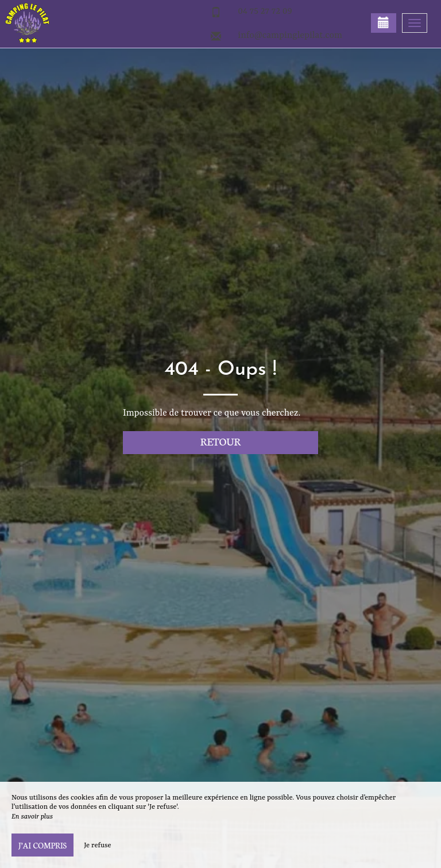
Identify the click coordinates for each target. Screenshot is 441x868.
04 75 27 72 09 (265, 11)
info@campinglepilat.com (290, 36)
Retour (221, 441)
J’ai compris (42, 845)
